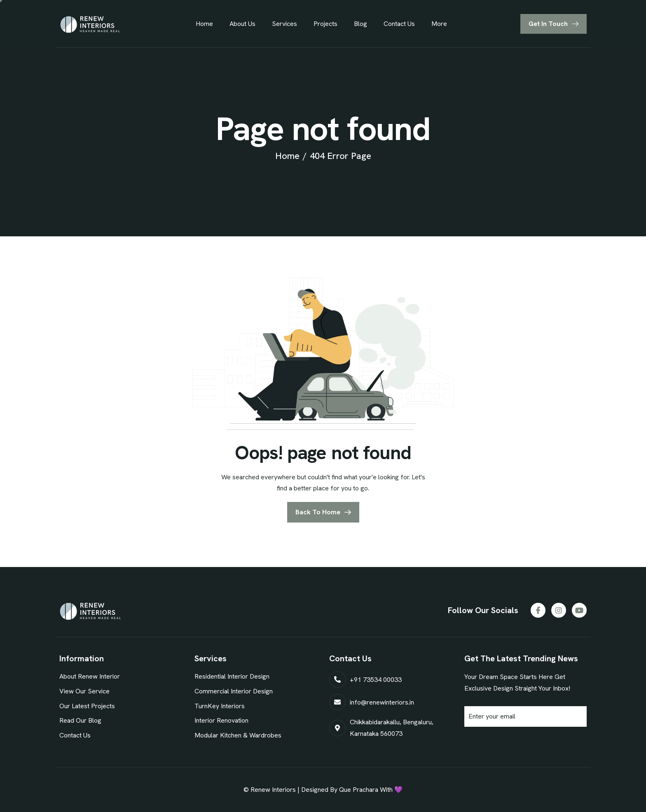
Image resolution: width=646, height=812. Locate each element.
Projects (325, 24)
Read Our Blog (80, 720)
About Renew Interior (90, 676)
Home (204, 24)
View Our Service (84, 691)
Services (284, 24)
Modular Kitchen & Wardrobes (238, 735)
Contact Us (399, 24)
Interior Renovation (221, 720)
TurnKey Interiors (220, 706)
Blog (360, 24)
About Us (242, 24)
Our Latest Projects (87, 706)
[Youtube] (579, 610)
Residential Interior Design (232, 676)
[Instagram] (559, 610)
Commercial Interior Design (234, 691)
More (439, 24)
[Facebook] (538, 610)
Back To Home (318, 512)
